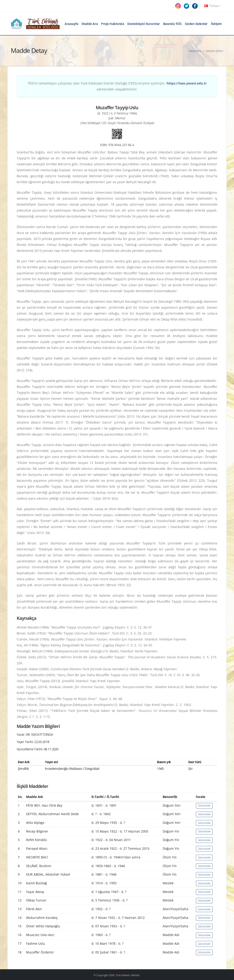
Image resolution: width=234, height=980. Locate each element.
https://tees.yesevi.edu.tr (187, 83)
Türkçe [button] (212, 6)
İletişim (216, 24)
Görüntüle (204, 805)
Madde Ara (90, 24)
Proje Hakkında (112, 24)
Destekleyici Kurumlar (144, 24)
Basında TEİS (172, 24)
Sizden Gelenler (196, 24)
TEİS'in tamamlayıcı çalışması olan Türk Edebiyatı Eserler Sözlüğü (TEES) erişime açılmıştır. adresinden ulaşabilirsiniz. (117, 86)
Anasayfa (71, 24)
